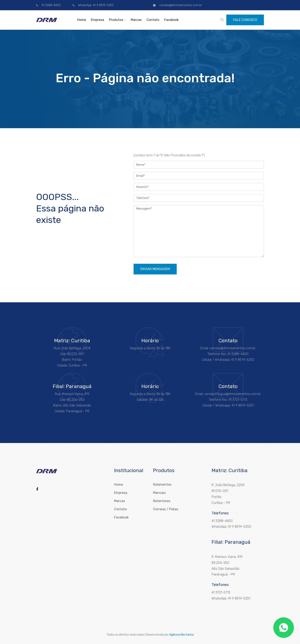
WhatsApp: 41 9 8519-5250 (93, 5)
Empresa (97, 20)
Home (82, 20)
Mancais (159, 493)
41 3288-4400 (48, 5)
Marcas (136, 20)
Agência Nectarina (181, 635)
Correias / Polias (166, 509)
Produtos (117, 20)
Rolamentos (162, 485)
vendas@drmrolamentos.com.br (177, 5)
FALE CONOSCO (245, 20)
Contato (153, 20)
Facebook (171, 20)
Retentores (162, 501)
